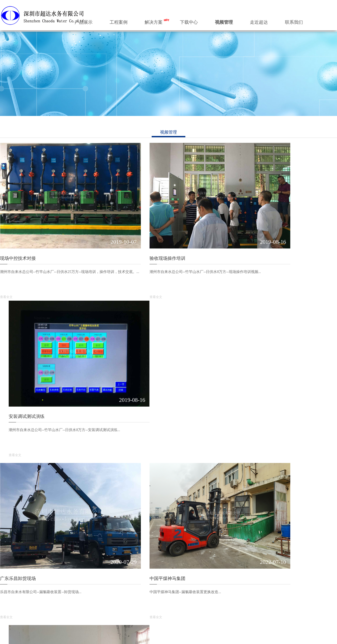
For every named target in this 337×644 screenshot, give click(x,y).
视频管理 (255, 21)
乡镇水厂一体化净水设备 (63, 610)
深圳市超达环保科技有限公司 (212, 637)
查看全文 (6, 271)
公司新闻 (210, 590)
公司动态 (212, 578)
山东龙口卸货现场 (133, 505)
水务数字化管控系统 (60, 590)
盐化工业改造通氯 (249, 369)
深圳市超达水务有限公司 (165, 637)
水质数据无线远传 (18, 505)
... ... (46, 616)
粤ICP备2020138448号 (79, 637)
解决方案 (190, 21)
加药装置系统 (54, 603)
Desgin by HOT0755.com (257, 637)
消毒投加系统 (54, 597)
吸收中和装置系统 (101, 603)
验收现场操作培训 (133, 232)
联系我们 (321, 21)
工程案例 (157, 21)
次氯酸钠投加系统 (101, 590)
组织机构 (7, 603)
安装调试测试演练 (249, 232)
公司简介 (7, 590)
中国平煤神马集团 (133, 369)
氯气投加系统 (97, 597)
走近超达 (288, 21)
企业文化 (7, 610)
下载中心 (222, 21)
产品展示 (124, 21)
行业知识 (210, 597)
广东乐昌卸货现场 (18, 369)
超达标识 (7, 597)
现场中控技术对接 (18, 232)
